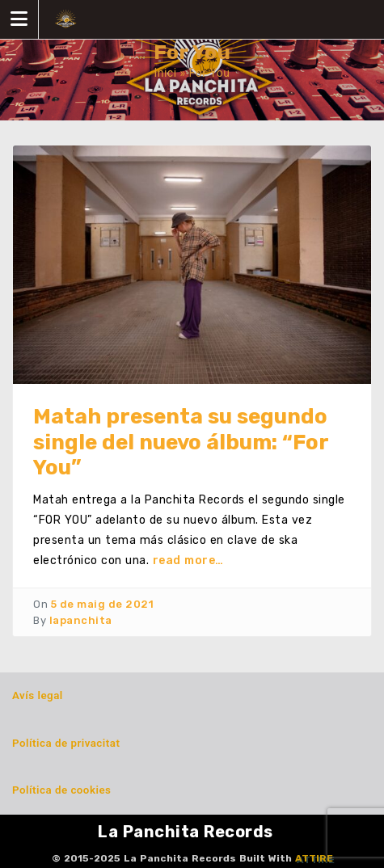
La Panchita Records (186, 832)
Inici (165, 73)
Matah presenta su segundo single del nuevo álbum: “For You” (181, 442)
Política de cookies (61, 790)
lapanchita (81, 620)
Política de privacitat (66, 743)
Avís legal (38, 695)
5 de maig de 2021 (103, 604)
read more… (188, 560)
